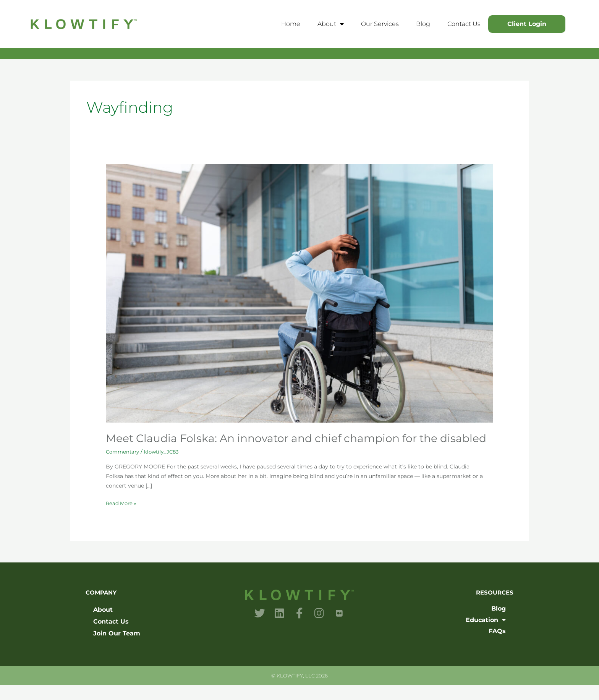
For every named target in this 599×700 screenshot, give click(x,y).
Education (486, 635)
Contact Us (464, 24)
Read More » (122, 518)
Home (291, 24)
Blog (423, 24)
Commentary (124, 467)
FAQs (497, 646)
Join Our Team (117, 648)
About (331, 24)
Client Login (527, 24)
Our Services (380, 24)
